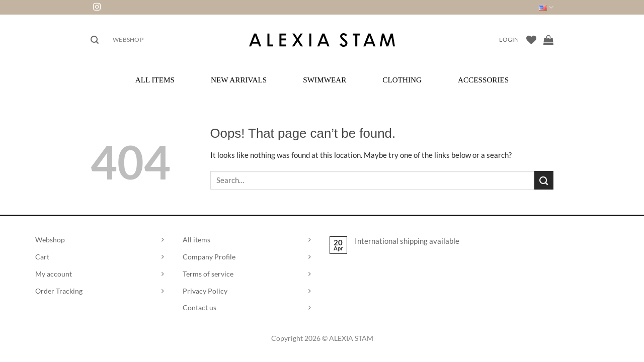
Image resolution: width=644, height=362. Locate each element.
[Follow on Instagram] (97, 7)
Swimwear (325, 80)
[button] (95, 40)
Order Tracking (59, 291)
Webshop (128, 39)
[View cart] (548, 40)
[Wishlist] (531, 40)
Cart (42, 257)
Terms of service (208, 274)
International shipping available (407, 241)
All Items (155, 80)
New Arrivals (239, 80)
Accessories (483, 80)
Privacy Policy (205, 291)
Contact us (199, 307)
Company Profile (209, 257)
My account (54, 274)
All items (196, 240)
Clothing (402, 80)
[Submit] (544, 180)
